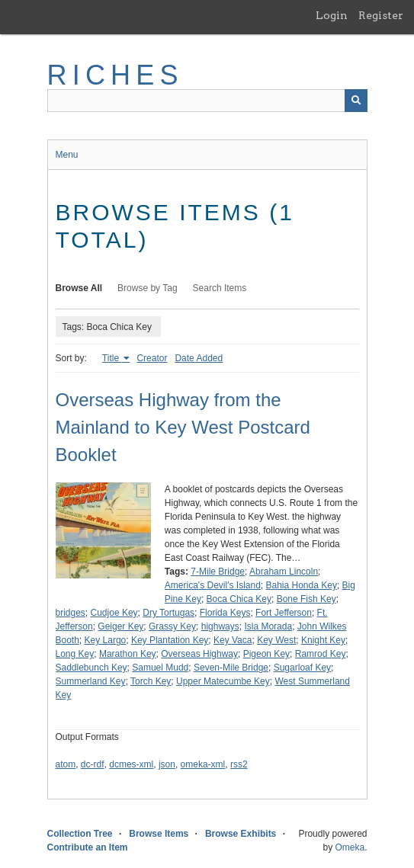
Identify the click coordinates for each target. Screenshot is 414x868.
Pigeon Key (266, 654)
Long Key (75, 654)
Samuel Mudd (160, 668)
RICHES (116, 75)
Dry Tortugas (168, 613)
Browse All (79, 288)
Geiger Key (120, 626)
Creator (152, 358)
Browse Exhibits (241, 834)
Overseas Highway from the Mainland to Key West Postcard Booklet (183, 427)
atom (66, 764)
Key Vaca (233, 640)
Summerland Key (91, 681)
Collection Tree (80, 834)
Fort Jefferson (284, 613)
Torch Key (151, 681)
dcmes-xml (131, 764)
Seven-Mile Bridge (231, 668)
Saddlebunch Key (91, 668)
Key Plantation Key (170, 640)
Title (112, 358)
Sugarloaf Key (302, 668)
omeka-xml (203, 764)
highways (220, 626)
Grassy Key (172, 626)
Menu (67, 155)
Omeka (350, 847)
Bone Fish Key (306, 599)
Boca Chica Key (239, 599)
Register (381, 15)
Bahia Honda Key (301, 585)
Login (332, 15)
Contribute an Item (88, 847)
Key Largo (106, 640)
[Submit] (356, 101)
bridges (71, 613)
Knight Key (323, 640)
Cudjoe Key (114, 613)
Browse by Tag (148, 288)
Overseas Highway (199, 654)
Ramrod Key (321, 654)
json (167, 764)
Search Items (220, 288)
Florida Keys (225, 613)
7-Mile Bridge (218, 572)
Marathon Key (128, 654)
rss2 (239, 764)
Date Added (199, 358)
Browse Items (159, 834)
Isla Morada (268, 626)
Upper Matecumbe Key (223, 681)
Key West (276, 640)
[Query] (207, 101)
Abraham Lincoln (284, 572)
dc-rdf (93, 764)
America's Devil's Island (213, 585)
